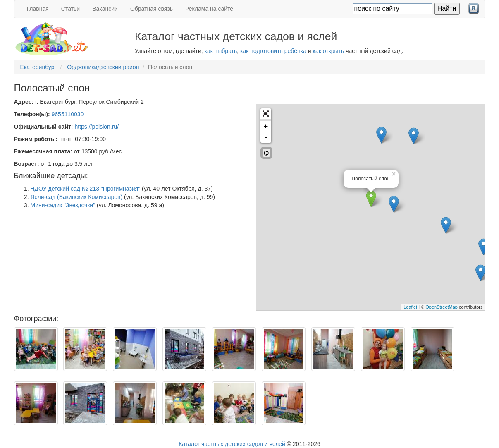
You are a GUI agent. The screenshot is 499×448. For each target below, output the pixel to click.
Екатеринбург (38, 67)
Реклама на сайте (209, 9)
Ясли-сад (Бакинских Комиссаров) (77, 197)
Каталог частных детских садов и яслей (232, 444)
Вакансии (105, 9)
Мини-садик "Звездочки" (63, 205)
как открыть (329, 51)
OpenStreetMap (442, 307)
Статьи (70, 9)
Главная (38, 9)
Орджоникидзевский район (103, 67)
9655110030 (68, 114)
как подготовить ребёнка (273, 51)
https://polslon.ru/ (97, 127)
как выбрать (221, 51)
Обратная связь (152, 9)
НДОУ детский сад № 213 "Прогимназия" (86, 189)
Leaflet (410, 307)
